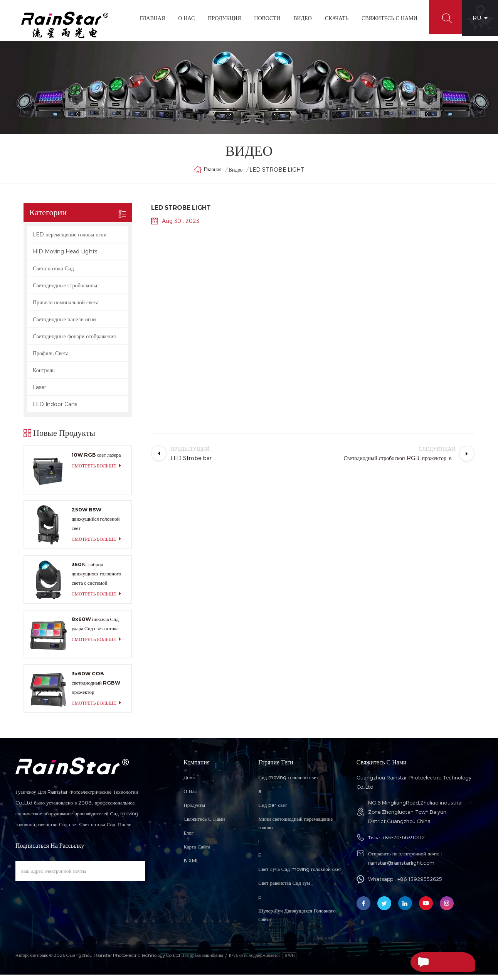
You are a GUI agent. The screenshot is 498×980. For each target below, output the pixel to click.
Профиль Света (51, 358)
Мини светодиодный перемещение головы (295, 828)
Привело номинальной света (66, 308)
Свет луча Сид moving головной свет (300, 874)
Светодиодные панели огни (64, 325)
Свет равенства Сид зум (284, 888)
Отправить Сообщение (435, 962)
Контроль (44, 375)
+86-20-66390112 (403, 843)
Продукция (221, 18)
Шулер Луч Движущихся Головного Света (297, 920)
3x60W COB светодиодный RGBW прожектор (96, 688)
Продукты (194, 810)
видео (299, 18)
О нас (190, 796)
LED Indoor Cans (55, 409)
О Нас (183, 18)
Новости (264, 18)
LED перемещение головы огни (70, 240)
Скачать (333, 18)
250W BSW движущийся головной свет (96, 524)
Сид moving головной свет (288, 783)
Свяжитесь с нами (204, 824)
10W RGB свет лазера (96, 460)
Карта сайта (197, 852)
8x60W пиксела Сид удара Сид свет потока (95, 629)
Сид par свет (273, 810)
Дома (189, 783)
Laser (40, 392)
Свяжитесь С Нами (386, 18)
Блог (188, 838)
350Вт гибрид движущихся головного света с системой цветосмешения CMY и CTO (97, 580)
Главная (149, 18)
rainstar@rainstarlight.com (401, 868)
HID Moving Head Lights (65, 257)
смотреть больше (98, 471)
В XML (191, 866)
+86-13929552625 (420, 884)
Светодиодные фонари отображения (74, 342)
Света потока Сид (53, 274)
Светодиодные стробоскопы (65, 291)
